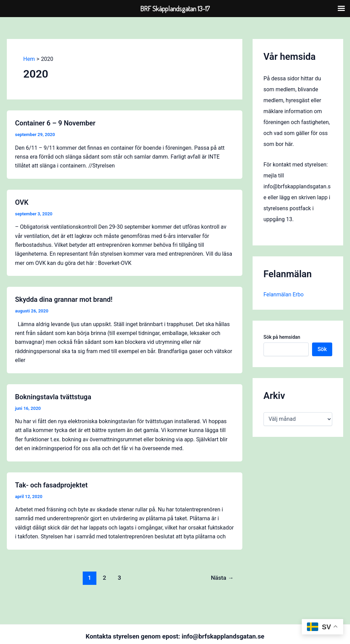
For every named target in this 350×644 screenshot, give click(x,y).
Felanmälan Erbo (284, 294)
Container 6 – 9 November (55, 123)
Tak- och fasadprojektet (51, 485)
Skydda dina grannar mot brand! (64, 299)
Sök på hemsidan (282, 337)
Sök (322, 349)
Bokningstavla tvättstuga (53, 397)
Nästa (222, 578)
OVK (22, 202)
